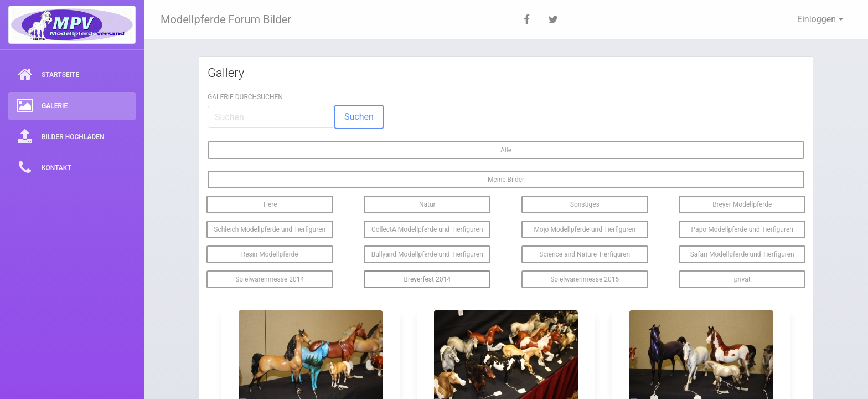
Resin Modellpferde (270, 254)
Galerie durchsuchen (245, 97)
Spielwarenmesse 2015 (585, 279)
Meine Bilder (506, 180)
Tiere (270, 204)
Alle (506, 150)
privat (742, 279)
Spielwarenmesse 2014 (270, 279)
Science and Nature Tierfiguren (585, 254)
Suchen (359, 117)
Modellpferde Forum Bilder (226, 19)
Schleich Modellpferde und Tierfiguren (270, 229)
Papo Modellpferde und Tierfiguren (742, 229)
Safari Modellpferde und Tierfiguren (742, 254)
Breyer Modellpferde (742, 204)
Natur (427, 204)
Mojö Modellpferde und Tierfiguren (585, 229)
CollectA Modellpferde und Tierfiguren (427, 229)
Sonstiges (585, 204)
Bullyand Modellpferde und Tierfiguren (427, 254)
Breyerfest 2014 (427, 279)
